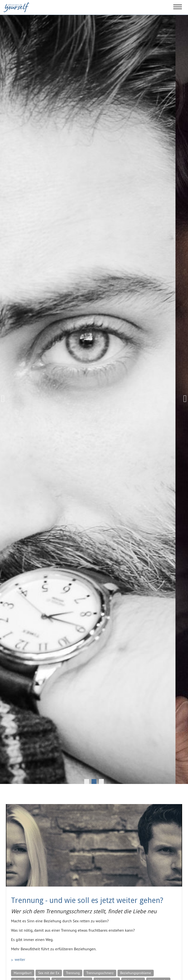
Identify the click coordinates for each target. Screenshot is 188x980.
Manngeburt (23, 973)
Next (183, 399)
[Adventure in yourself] (16, 7)
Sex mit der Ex (49, 973)
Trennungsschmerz (100, 973)
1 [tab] (87, 781)
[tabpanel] (94, 399)
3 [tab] (101, 781)
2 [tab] (94, 781)
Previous (5, 399)
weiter (20, 959)
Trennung (73, 973)
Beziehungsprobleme (136, 973)
